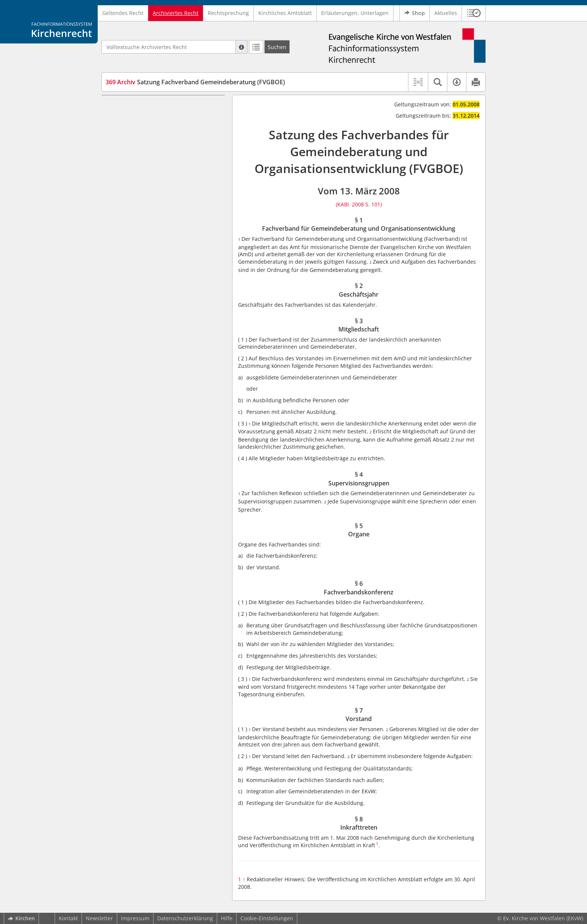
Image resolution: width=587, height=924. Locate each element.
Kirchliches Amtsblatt (285, 13)
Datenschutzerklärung (185, 918)
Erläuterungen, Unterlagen (355, 13)
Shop (415, 13)
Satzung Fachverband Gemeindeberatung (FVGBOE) (195, 82)
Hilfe (227, 918)
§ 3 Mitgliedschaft (142, 143)
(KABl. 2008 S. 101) (359, 204)
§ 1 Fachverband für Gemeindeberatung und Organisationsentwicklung (152, 113)
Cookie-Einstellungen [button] (267, 918)
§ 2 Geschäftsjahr (141, 132)
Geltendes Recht (123, 13)
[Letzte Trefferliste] (256, 47)
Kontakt (68, 918)
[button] (474, 13)
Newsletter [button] (99, 918)
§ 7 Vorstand (135, 187)
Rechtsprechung (228, 13)
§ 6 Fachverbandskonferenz (154, 176)
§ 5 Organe (133, 165)
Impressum (135, 918)
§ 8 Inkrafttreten (140, 198)
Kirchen (21, 918)
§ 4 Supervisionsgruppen (151, 154)
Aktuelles (446, 13)
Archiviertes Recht (176, 13)
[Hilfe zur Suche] (241, 47)
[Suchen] (277, 47)
